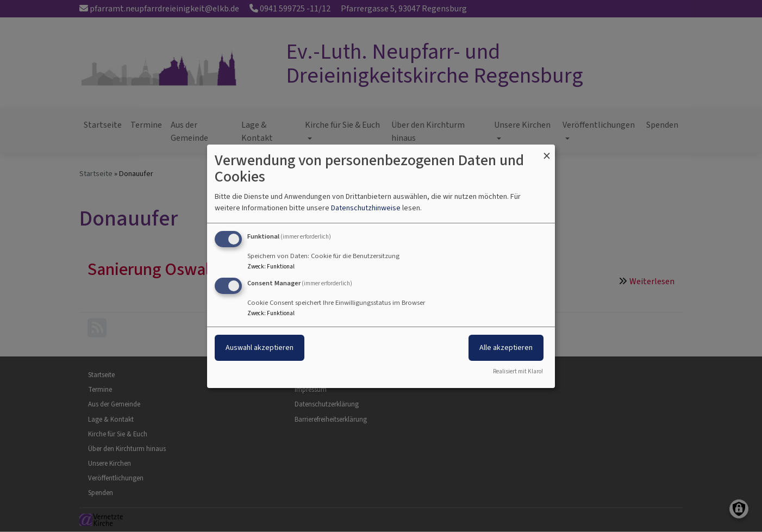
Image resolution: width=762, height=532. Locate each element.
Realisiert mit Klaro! (518, 371)
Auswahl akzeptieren (260, 348)
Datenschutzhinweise (366, 208)
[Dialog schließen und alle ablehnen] (547, 151)
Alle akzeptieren (506, 348)
